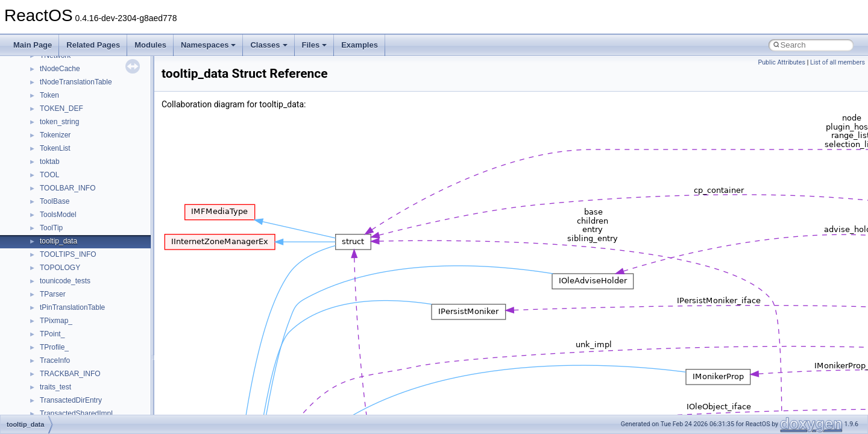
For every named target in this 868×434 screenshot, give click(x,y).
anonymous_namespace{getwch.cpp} (100, 390)
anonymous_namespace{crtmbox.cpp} (101, 337)
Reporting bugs (45, 85)
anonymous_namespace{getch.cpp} (97, 377)
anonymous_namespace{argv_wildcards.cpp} (112, 310)
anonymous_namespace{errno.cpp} (97, 350)
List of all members (838, 62)
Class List (46, 231)
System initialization (52, 112)
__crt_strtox (59, 271)
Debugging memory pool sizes (69, 72)
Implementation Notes (56, 151)
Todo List (35, 165)
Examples (360, 45)
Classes (269, 45)
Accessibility (59, 284)
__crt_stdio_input (67, 244)
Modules (150, 45)
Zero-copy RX (43, 98)
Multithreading (43, 125)
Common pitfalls (46, 58)
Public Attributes (782, 62)
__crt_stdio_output (70, 257)
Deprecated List (46, 178)
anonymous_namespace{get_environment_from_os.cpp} (131, 363)
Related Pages (93, 45)
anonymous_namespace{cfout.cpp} (96, 324)
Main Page (33, 45)
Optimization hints (49, 138)
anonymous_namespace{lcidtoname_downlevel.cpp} (124, 403)
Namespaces (209, 45)
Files (315, 45)
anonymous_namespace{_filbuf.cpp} (98, 297)
